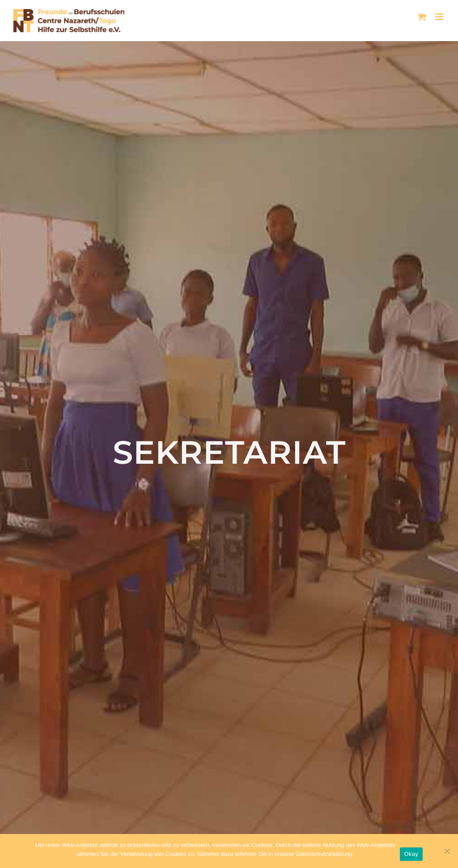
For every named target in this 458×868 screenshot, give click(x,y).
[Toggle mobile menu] (440, 17)
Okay (411, 854)
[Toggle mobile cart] (422, 17)
